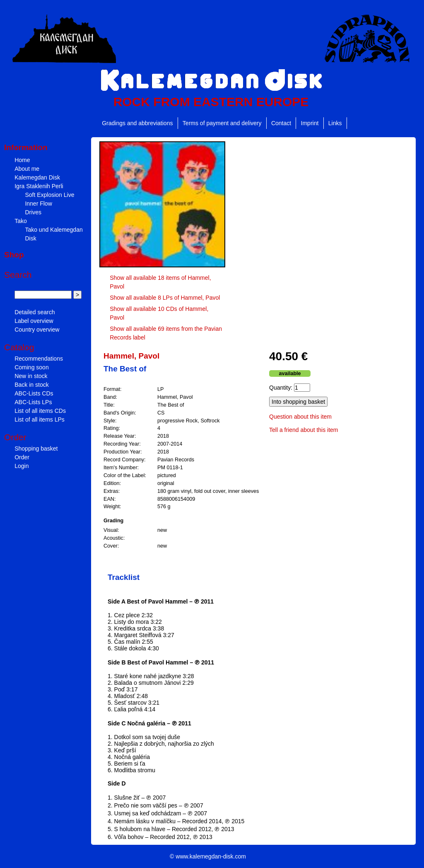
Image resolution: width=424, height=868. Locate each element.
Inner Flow (38, 204)
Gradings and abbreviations (137, 123)
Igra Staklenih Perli (39, 186)
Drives (33, 212)
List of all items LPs (40, 419)
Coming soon (32, 367)
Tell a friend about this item (304, 430)
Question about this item (300, 417)
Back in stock (31, 385)
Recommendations (39, 359)
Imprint (310, 123)
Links (335, 123)
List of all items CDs (40, 411)
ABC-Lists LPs (33, 402)
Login (22, 466)
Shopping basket (36, 449)
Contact (281, 123)
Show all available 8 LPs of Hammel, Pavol (165, 298)
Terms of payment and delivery (222, 123)
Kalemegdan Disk (37, 177)
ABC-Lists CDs (34, 393)
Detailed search (35, 312)
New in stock (31, 376)
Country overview (37, 330)
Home (22, 160)
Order (22, 457)
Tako (21, 221)
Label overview (34, 321)
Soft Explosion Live (49, 195)
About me (27, 169)
